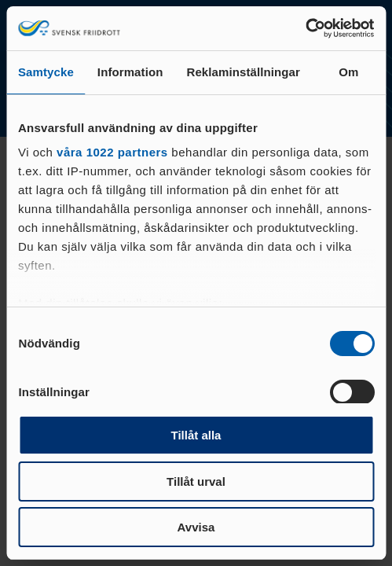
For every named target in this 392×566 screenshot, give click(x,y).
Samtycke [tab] (46, 72)
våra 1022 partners (112, 152)
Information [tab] (130, 72)
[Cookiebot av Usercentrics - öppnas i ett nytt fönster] (305, 28)
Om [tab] (348, 72)
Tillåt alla (196, 435)
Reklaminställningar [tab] (243, 72)
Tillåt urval (196, 481)
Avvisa (196, 527)
